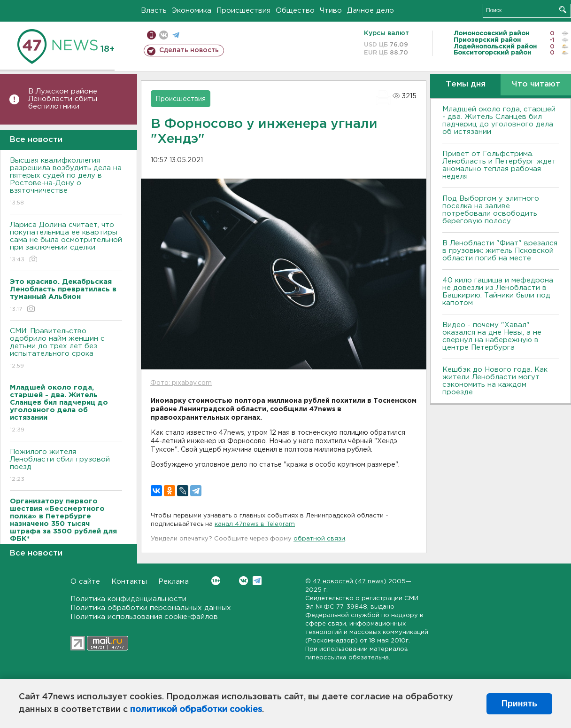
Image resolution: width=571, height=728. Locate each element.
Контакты (129, 582)
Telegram (257, 581)
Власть (154, 11)
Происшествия (243, 11)
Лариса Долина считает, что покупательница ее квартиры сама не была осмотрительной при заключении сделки (66, 243)
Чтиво (331, 11)
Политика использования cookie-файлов (144, 617)
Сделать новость (189, 50)
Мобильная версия (151, 35)
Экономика (192, 11)
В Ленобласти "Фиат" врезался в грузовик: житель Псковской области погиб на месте (500, 251)
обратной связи (319, 539)
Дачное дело (370, 11)
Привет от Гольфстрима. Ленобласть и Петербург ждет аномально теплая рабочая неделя (499, 165)
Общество (295, 11)
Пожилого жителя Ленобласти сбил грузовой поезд (66, 466)
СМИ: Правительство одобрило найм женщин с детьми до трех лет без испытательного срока (66, 349)
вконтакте (164, 35)
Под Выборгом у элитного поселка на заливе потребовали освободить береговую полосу (491, 210)
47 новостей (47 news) (350, 582)
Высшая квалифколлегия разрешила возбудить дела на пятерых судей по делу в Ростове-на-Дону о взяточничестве (66, 182)
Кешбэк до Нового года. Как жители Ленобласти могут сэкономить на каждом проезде (495, 381)
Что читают (536, 84)
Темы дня (466, 84)
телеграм (176, 35)
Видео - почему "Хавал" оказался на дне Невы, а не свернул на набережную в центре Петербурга (492, 336)
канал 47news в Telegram (255, 524)
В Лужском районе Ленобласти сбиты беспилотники (63, 99)
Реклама (174, 582)
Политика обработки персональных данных (151, 608)
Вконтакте (216, 581)
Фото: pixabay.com (181, 383)
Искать (563, 10)
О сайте (85, 582)
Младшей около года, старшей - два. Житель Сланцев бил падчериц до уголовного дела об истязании (499, 121)
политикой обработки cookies (196, 710)
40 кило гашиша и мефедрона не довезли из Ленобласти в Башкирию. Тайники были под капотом (498, 292)
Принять (519, 704)
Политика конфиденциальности (128, 599)
